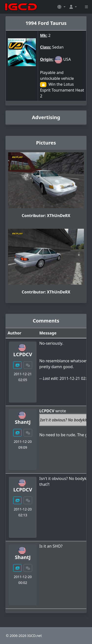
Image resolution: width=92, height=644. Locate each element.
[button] (61, 7)
